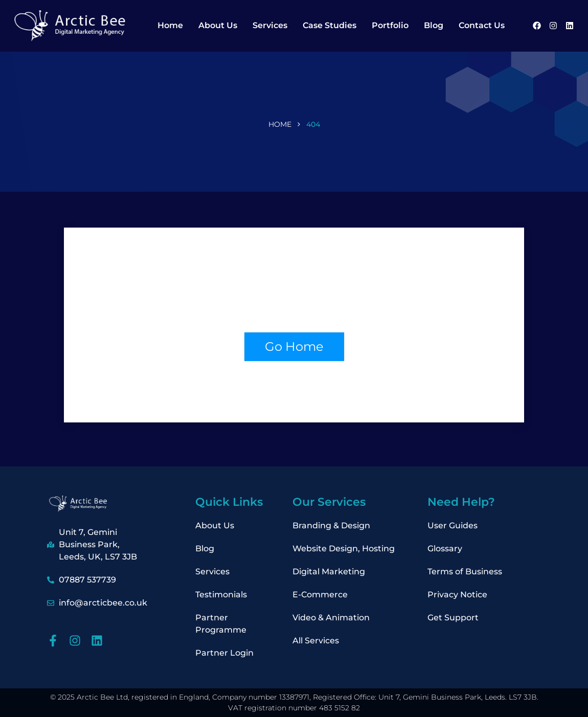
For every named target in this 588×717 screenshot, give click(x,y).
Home (170, 25)
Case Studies (330, 25)
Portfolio (390, 25)
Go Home (294, 346)
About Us (218, 25)
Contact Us (482, 25)
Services (270, 25)
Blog (434, 25)
